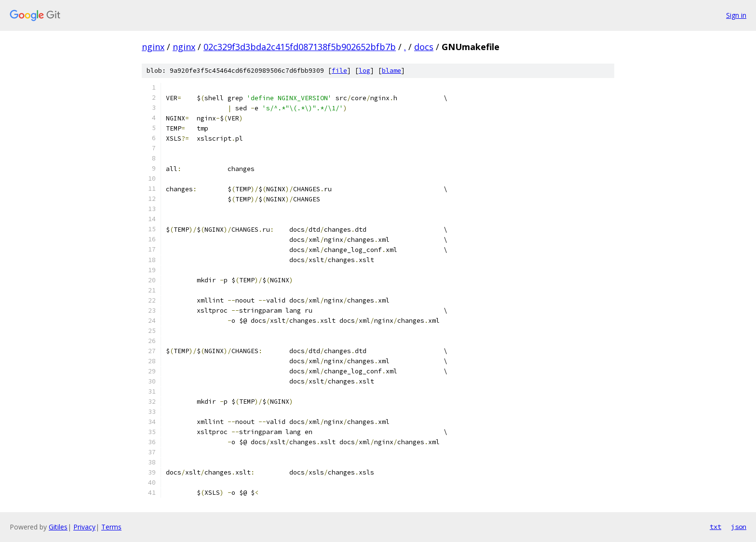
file (339, 71)
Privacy (84, 527)
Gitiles (58, 527)
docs (424, 47)
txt (715, 527)
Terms (111, 527)
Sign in (736, 15)
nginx (153, 47)
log (364, 71)
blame (391, 71)
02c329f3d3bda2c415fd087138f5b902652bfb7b (300, 47)
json (739, 527)
